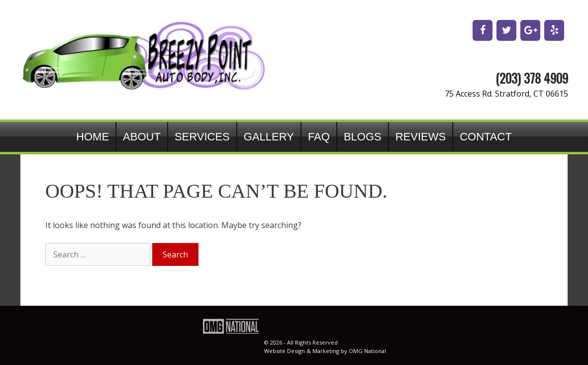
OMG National (367, 351)
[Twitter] (506, 30)
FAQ (319, 137)
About (142, 137)
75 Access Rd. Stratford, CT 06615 (506, 94)
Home (93, 137)
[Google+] (530, 30)
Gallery (269, 137)
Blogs (363, 137)
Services (202, 137)
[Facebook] (483, 30)
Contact (486, 137)
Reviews (421, 137)
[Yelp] (554, 30)
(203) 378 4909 (532, 78)
